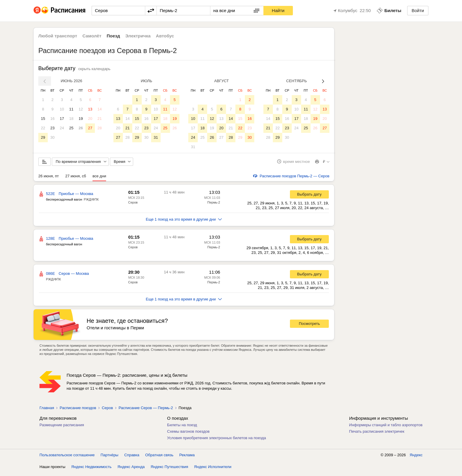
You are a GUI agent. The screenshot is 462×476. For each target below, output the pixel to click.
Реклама (187, 458)
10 (62, 109)
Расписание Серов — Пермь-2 (146, 411)
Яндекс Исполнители (213, 470)
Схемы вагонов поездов (188, 435)
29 (43, 137)
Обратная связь (159, 458)
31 (156, 137)
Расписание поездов (78, 411)
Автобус (165, 36)
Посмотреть (309, 327)
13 (90, 109)
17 (62, 119)
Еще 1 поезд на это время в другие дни (184, 223)
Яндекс (416, 458)
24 (62, 128)
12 (81, 109)
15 (43, 119)
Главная (47, 411)
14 (100, 109)
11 (71, 109)
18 (71, 119)
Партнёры (109, 458)
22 (43, 128)
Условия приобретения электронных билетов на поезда (217, 441)
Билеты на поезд (182, 428)
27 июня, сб (76, 179)
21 (100, 119)
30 (52, 137)
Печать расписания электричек (377, 435)
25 (71, 128)
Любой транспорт (58, 36)
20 (90, 119)
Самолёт (92, 36)
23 (52, 128)
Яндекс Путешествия (169, 470)
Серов (133, 206)
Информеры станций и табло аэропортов (386, 428)
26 (81, 128)
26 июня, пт (49, 179)
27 (90, 128)
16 (52, 119)
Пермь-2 (214, 206)
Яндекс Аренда (131, 470)
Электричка (138, 36)
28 (100, 128)
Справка (132, 458)
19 (81, 119)
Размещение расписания (62, 428)
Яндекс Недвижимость (91, 470)
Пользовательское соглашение (67, 458)
